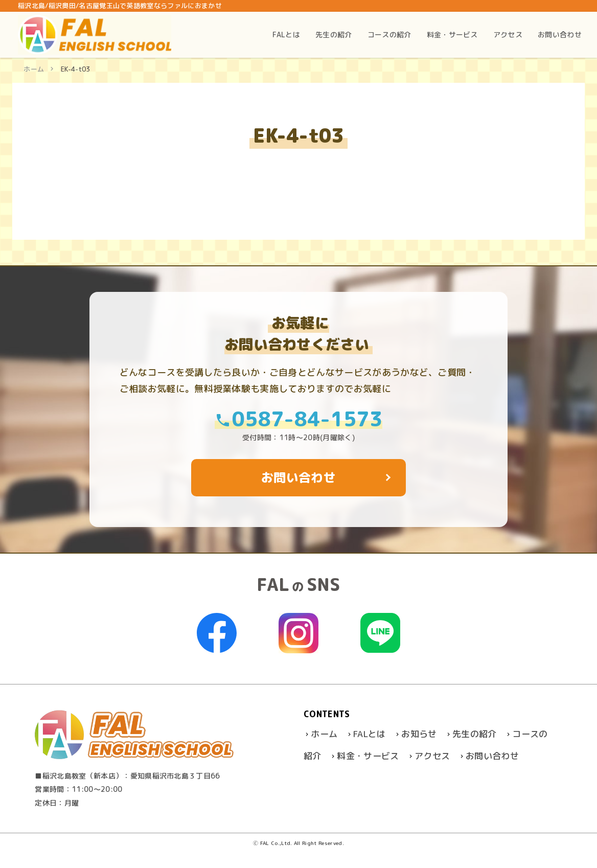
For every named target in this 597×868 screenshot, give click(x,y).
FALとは (370, 734)
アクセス (432, 756)
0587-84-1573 (298, 419)
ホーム (34, 69)
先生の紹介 (475, 734)
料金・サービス (368, 756)
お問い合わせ (492, 756)
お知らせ (419, 734)
